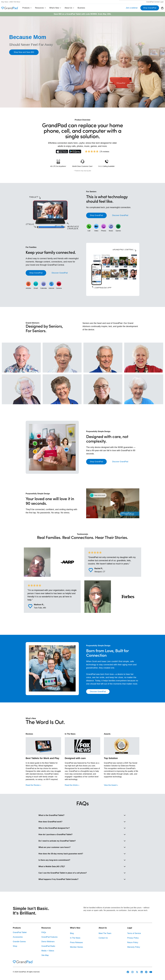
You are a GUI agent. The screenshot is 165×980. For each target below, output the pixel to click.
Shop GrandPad (150, 8)
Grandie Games (19, 942)
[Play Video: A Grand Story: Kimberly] (37, 562)
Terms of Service (134, 933)
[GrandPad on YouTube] (151, 972)
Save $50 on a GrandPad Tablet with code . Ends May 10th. (82, 14)
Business (81, 8)
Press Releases (76, 942)
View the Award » (111, 785)
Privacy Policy (133, 938)
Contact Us (103, 938)
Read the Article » (72, 785)
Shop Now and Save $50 (24, 52)
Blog (72, 933)
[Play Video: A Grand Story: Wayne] (98, 597)
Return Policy (133, 942)
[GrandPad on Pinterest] (146, 972)
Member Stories (76, 947)
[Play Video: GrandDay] (113, 503)
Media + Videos (48, 951)
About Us (69, 8)
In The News (75, 938)
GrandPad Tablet (20, 932)
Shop (15, 946)
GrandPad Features (50, 937)
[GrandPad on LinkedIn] (142, 972)
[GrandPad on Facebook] (128, 972)
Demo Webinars (48, 942)
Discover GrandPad (120, 215)
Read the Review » (33, 785)
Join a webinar (132, 8)
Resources (41, 8)
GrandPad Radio (48, 946)
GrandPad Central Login (155, 2)
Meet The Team (105, 933)
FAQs (44, 932)
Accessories (18, 937)
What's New (55, 8)
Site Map (45, 955)
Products (27, 8)
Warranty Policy (134, 947)
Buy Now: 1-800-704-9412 (11, 2)
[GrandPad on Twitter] (137, 972)
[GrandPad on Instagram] (132, 972)
